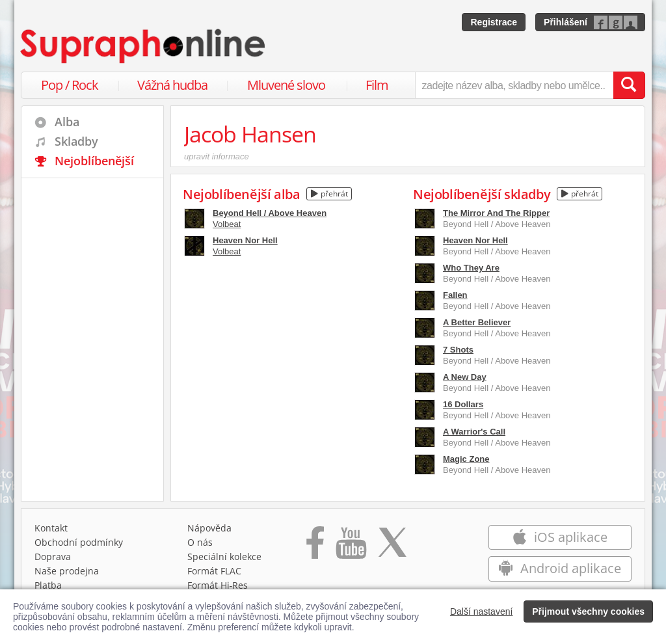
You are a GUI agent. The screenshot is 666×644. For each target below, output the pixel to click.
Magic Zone (466, 459)
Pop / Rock (70, 85)
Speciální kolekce (224, 557)
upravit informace (217, 156)
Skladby (76, 141)
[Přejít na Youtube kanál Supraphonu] (351, 547)
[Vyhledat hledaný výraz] (629, 85)
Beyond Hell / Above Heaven (270, 213)
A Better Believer (477, 322)
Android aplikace (560, 568)
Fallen (455, 295)
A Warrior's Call (474, 432)
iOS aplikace (560, 537)
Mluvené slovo (286, 85)
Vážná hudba (172, 85)
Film (377, 85)
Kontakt (51, 528)
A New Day (465, 377)
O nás (200, 542)
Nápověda (209, 528)
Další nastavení (482, 611)
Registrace (494, 22)
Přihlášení (566, 22)
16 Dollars (463, 404)
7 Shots (458, 350)
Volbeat (227, 224)
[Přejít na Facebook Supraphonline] (315, 547)
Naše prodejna (67, 571)
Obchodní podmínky (79, 542)
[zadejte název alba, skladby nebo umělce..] (514, 85)
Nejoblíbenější (94, 161)
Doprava (53, 557)
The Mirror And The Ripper (496, 213)
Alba (67, 122)
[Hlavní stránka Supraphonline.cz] (144, 46)
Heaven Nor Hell (245, 240)
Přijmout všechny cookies (588, 611)
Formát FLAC (214, 571)
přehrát (329, 194)
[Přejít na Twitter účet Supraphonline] (392, 547)
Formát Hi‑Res (218, 585)
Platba (48, 585)
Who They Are (471, 268)
